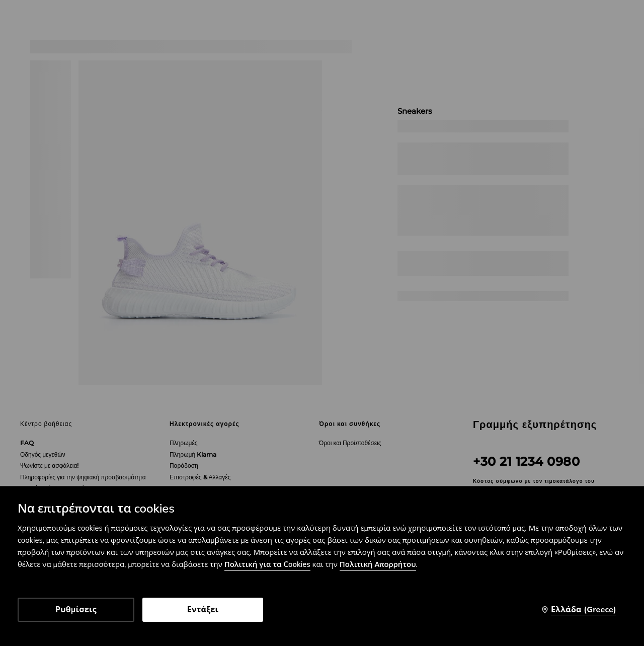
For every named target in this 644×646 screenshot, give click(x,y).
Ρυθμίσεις (76, 610)
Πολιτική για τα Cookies (267, 564)
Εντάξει (203, 610)
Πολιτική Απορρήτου (378, 564)
